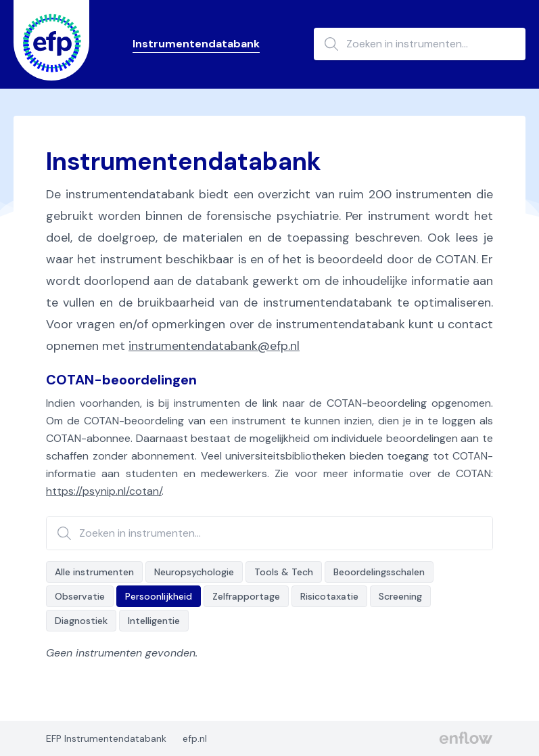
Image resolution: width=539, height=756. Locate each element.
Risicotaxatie (329, 596)
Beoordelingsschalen (379, 572)
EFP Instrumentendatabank (106, 738)
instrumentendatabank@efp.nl (214, 346)
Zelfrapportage (246, 596)
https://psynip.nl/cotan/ (104, 491)
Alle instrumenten (94, 572)
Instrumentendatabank (196, 44)
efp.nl (195, 738)
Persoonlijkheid (159, 596)
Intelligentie (154, 621)
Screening (400, 596)
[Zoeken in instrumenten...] (420, 44)
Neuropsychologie (194, 572)
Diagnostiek (81, 621)
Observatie (80, 596)
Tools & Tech (284, 572)
